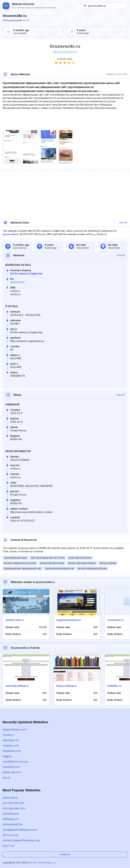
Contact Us (65, 854)
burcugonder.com (14, 808)
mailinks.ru (114, 686)
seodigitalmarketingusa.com (20, 830)
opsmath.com (11, 767)
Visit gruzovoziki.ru (16, 20)
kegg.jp (7, 756)
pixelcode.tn (10, 798)
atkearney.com (12, 772)
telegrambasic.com (14, 729)
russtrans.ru (115, 620)
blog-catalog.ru (66, 686)
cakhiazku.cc (11, 819)
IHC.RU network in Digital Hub (26, 274)
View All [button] (123, 223)
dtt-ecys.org (10, 835)
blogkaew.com (12, 751)
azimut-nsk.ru (15, 620)
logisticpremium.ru (69, 620)
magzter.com (11, 745)
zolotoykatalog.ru (17, 686)
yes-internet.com (13, 803)
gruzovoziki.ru (10, 234)
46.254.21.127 (17, 282)
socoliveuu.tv (11, 814)
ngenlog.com (11, 740)
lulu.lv (6, 778)
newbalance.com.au (15, 761)
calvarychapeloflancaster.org (21, 840)
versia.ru (8, 735)
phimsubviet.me (12, 824)
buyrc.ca (8, 846)
